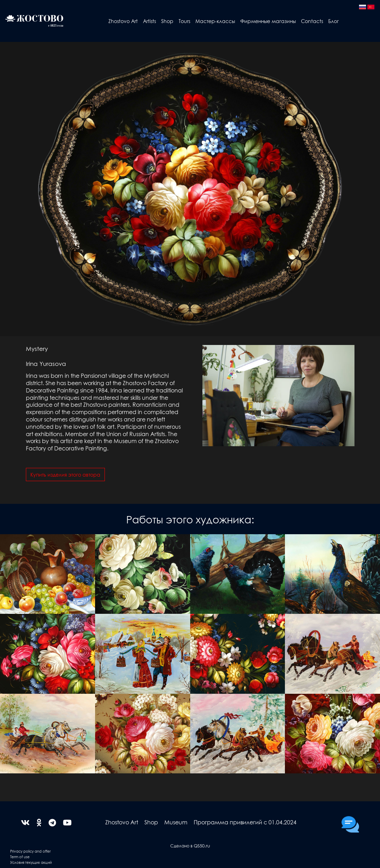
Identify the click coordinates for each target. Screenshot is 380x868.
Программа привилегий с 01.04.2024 (245, 822)
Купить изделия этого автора (65, 475)
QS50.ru (202, 845)
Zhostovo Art (123, 21)
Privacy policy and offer (30, 851)
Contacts (312, 21)
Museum (176, 822)
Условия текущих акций (31, 862)
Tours (184, 21)
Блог (334, 21)
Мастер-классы (215, 21)
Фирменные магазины (268, 21)
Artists (149, 21)
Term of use (20, 857)
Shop (167, 21)
